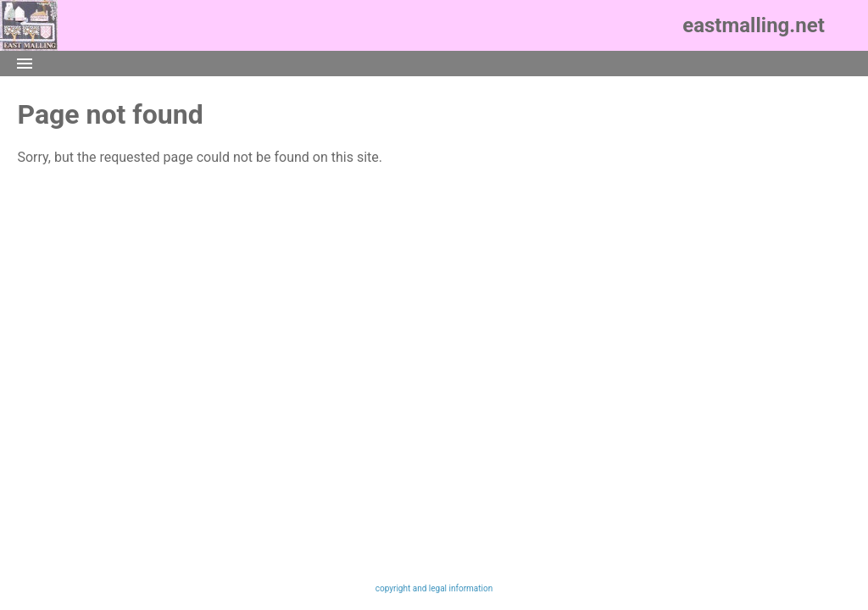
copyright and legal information (434, 588)
